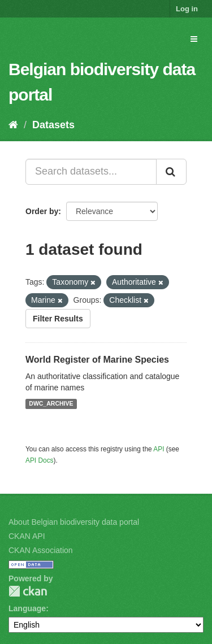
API (159, 449)
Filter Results (58, 319)
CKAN (28, 591)
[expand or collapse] (194, 39)
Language (27, 608)
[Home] (13, 125)
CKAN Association (41, 550)
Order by (42, 211)
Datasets (53, 125)
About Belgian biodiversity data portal (74, 522)
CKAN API (27, 536)
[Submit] (171, 172)
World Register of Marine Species (97, 360)
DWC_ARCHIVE (51, 404)
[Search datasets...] (91, 172)
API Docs (40, 460)
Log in (187, 9)
